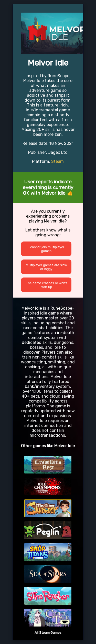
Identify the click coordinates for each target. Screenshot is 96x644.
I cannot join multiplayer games (46, 249)
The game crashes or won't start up (46, 285)
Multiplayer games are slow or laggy (46, 267)
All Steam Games (48, 633)
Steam (57, 161)
